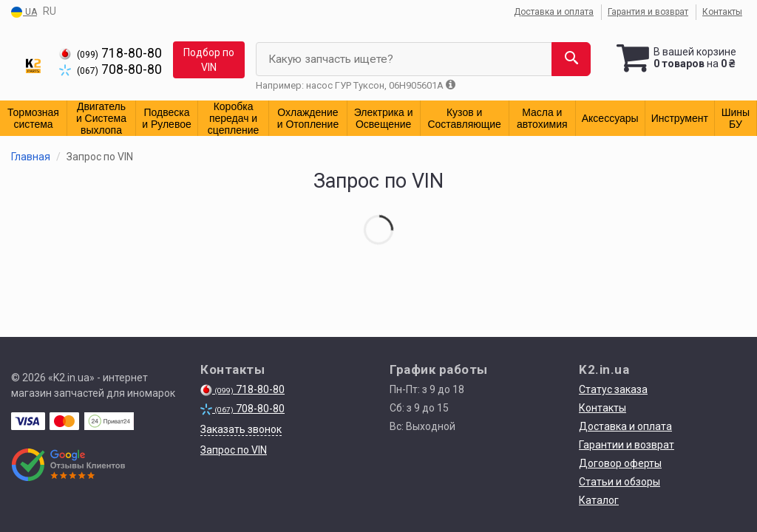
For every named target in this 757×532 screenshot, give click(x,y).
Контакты (722, 12)
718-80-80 (111, 53)
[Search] (571, 59)
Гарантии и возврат (627, 445)
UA (24, 13)
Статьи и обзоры (619, 482)
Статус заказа (613, 389)
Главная (31, 157)
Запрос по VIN (234, 450)
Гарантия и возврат (648, 12)
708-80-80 (111, 69)
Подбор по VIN (209, 60)
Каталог (599, 500)
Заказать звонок (241, 429)
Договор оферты (620, 463)
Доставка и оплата (554, 12)
